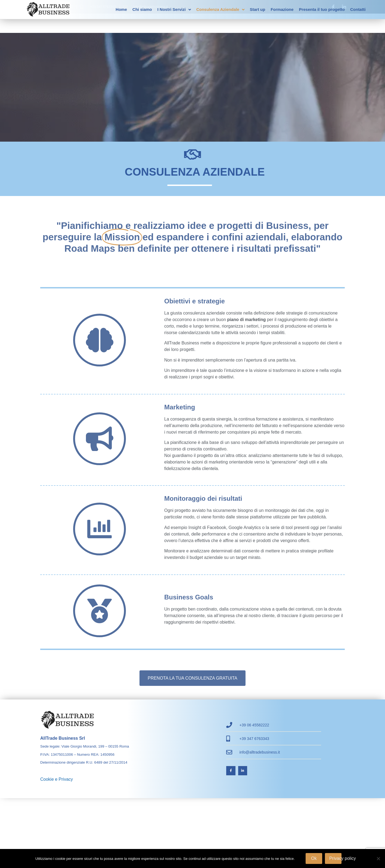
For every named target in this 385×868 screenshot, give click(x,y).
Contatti (358, 9)
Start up (258, 9)
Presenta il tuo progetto (322, 9)
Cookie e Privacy (57, 779)
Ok (314, 858)
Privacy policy (335, 858)
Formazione (282, 9)
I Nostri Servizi (174, 10)
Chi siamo (142, 9)
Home (121, 9)
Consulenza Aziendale (220, 10)
